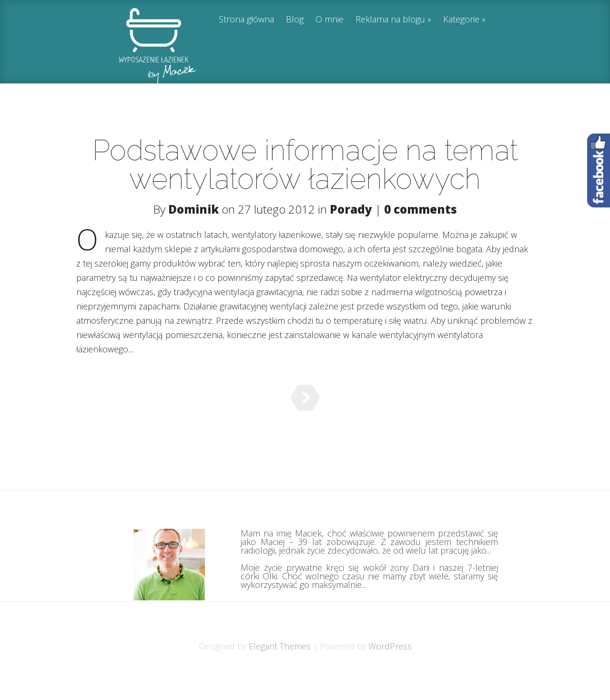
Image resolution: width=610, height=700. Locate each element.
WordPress (390, 670)
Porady (351, 209)
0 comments (421, 209)
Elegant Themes (280, 670)
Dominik (193, 209)
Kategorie (461, 20)
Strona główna (246, 20)
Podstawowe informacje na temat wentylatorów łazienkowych (305, 165)
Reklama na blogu (390, 20)
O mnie (330, 20)
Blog (295, 20)
